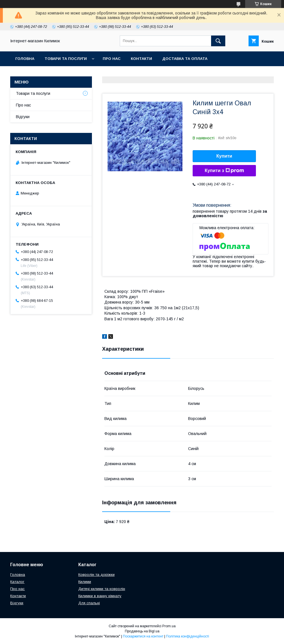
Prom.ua (169, 626)
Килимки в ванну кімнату (100, 596)
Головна (25, 59)
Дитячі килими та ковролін (102, 589)
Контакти (141, 59)
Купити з (224, 171)
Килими (85, 582)
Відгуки (23, 117)
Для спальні (89, 603)
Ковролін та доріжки (96, 575)
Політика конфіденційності (188, 636)
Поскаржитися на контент (143, 636)
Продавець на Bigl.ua (142, 631)
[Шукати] (218, 41)
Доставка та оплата (185, 59)
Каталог (17, 582)
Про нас (112, 59)
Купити (224, 156)
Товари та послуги (66, 59)
